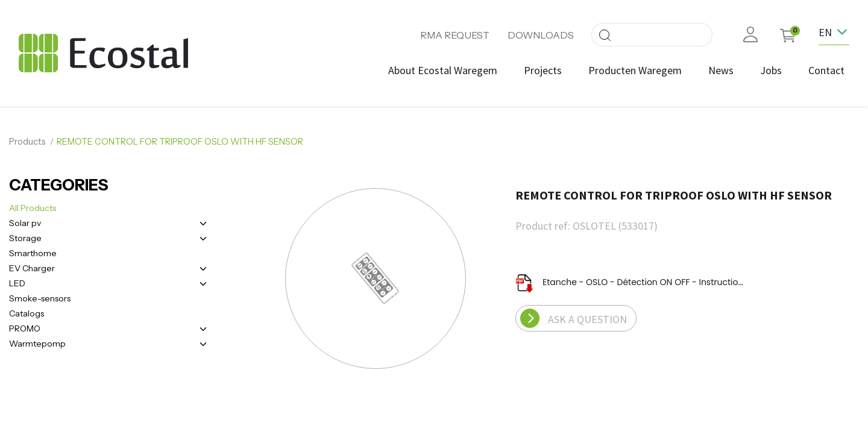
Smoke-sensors (40, 298)
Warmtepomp (37, 344)
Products (27, 142)
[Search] (605, 35)
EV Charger (32, 268)
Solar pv (25, 223)
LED (17, 283)
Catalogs (27, 313)
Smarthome (33, 253)
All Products (33, 208)
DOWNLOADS (541, 35)
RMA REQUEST (455, 35)
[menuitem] (443, 70)
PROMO (25, 329)
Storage (25, 238)
